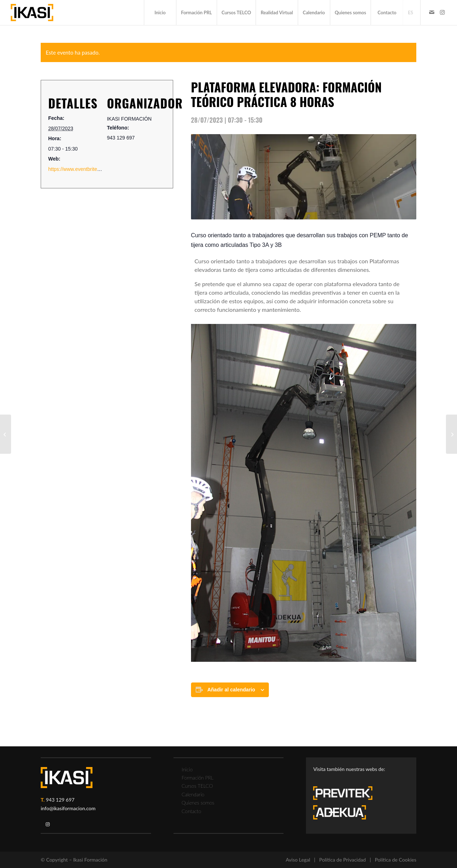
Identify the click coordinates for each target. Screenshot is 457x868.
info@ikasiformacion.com (68, 808)
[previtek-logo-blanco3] (346, 795)
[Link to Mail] (432, 12)
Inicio (187, 769)
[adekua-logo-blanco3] (340, 812)
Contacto (192, 811)
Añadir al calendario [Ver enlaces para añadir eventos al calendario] (231, 690)
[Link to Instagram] (442, 12)
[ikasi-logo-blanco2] (67, 778)
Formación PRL (198, 778)
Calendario (193, 794)
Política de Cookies (396, 860)
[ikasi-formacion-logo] (32, 12)
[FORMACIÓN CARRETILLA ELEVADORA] (451, 434)
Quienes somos (198, 803)
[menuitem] (160, 12)
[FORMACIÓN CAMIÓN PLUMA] (6, 434)
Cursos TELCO (197, 786)
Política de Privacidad (343, 860)
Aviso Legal (298, 860)
